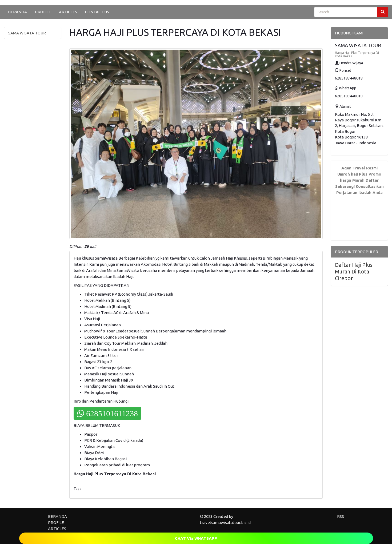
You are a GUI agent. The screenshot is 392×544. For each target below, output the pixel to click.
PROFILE (43, 12)
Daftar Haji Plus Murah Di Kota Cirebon (354, 271)
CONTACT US (97, 12)
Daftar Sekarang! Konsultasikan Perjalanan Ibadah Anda (359, 186)
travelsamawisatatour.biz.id (225, 523)
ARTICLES (68, 12)
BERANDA (17, 12)
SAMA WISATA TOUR (27, 33)
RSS (341, 516)
